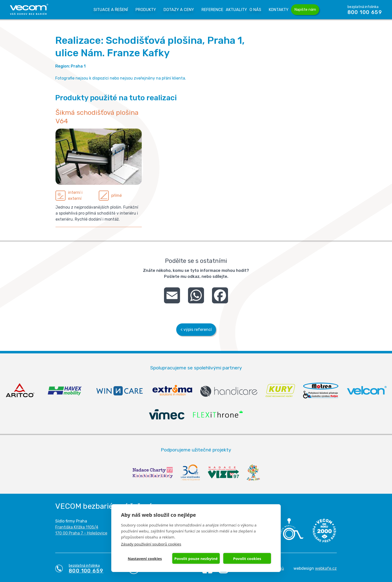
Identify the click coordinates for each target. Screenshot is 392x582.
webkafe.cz (326, 568)
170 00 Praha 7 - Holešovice (81, 533)
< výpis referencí (196, 330)
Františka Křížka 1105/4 (77, 527)
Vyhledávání (331, 10)
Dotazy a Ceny (179, 10)
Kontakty (279, 10)
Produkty (146, 10)
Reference (212, 10)
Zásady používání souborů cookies (151, 544)
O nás (255, 10)
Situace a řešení (111, 10)
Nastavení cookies (145, 558)
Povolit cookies (247, 558)
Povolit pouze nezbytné (196, 558)
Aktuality (236, 10)
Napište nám (305, 10)
